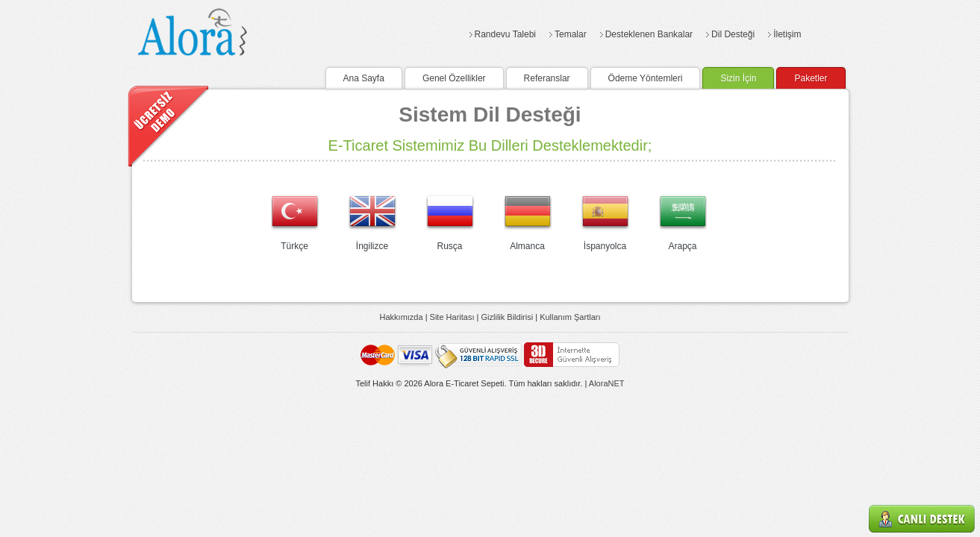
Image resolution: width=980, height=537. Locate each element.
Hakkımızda (402, 317)
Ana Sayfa (364, 78)
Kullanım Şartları (570, 317)
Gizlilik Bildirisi (508, 317)
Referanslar (547, 78)
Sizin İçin (738, 78)
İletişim (787, 34)
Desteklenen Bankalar (649, 34)
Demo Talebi (169, 126)
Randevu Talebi (506, 34)
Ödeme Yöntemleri (646, 78)
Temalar (571, 34)
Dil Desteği (733, 34)
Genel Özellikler (454, 78)
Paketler (811, 78)
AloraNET (607, 383)
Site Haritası (452, 317)
